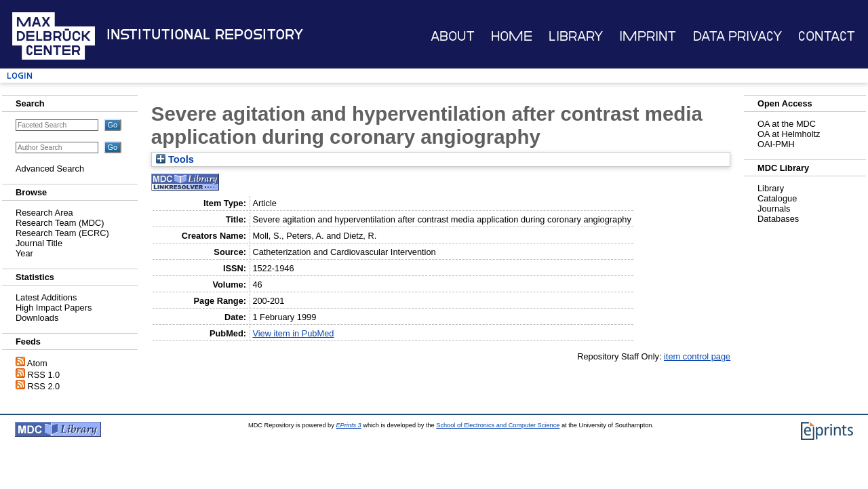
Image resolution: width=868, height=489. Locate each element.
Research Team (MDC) (60, 223)
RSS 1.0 (44, 375)
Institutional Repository (205, 35)
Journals (774, 209)
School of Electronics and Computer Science (498, 425)
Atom (37, 363)
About (453, 36)
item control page (697, 356)
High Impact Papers (54, 308)
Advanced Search (50, 169)
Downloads (37, 318)
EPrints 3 (348, 425)
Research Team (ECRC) (62, 233)
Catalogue (777, 198)
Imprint (648, 36)
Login (20, 76)
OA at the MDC (787, 124)
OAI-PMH (776, 144)
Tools (175, 159)
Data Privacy (737, 36)
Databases (778, 219)
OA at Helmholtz (789, 134)
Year (24, 253)
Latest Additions (46, 297)
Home (512, 36)
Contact (827, 36)
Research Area (44, 213)
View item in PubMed (293, 333)
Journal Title (39, 243)
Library (576, 36)
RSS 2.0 (44, 386)
